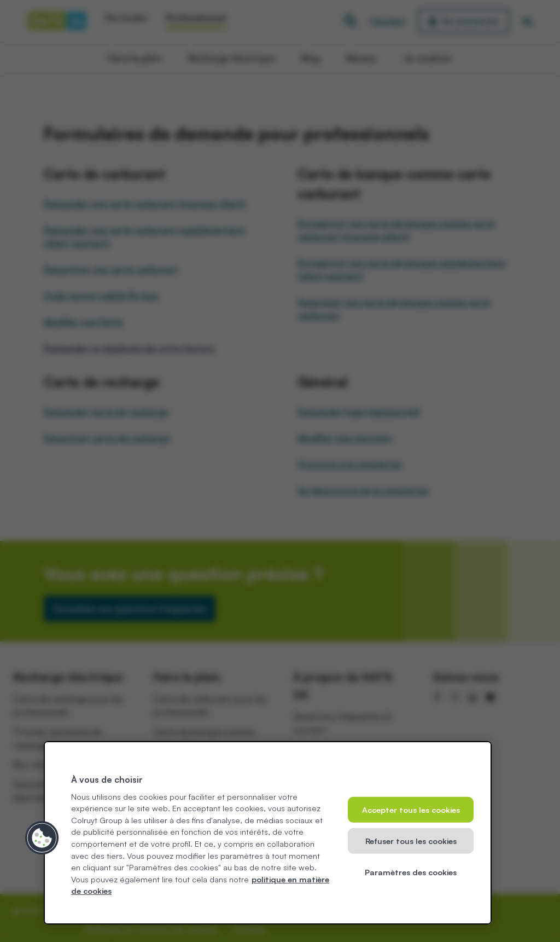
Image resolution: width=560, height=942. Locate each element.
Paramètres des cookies (411, 871)
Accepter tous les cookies (411, 810)
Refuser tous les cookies (411, 841)
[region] (268, 833)
